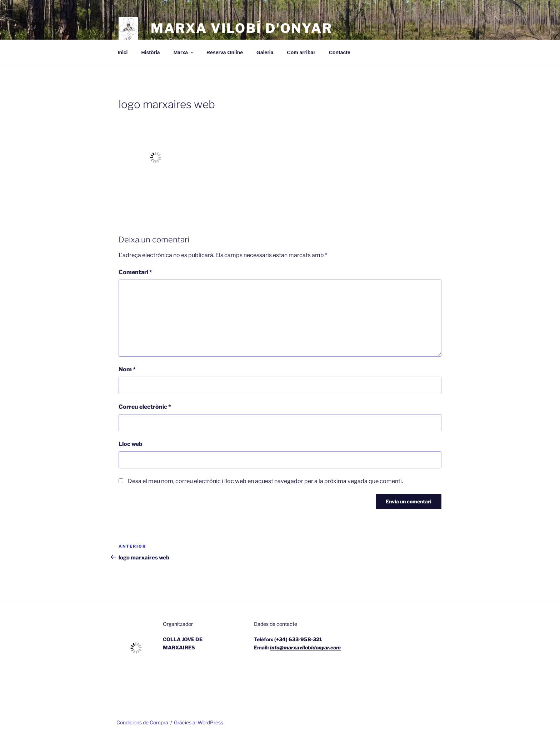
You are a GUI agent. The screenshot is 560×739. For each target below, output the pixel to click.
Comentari (135, 272)
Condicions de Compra (142, 722)
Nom (127, 369)
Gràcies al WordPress (199, 722)
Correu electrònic (145, 407)
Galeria (265, 52)
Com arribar (301, 52)
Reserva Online (225, 52)
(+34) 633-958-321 (298, 639)
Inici (123, 52)
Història (151, 52)
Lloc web (131, 444)
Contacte (340, 52)
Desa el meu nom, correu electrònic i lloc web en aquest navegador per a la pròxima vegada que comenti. (265, 481)
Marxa (184, 52)
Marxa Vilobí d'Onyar (242, 28)
